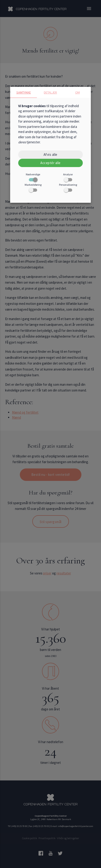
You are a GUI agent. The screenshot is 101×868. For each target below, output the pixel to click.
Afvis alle (50, 154)
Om (77, 92)
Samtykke (24, 92)
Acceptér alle (50, 163)
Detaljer (50, 92)
